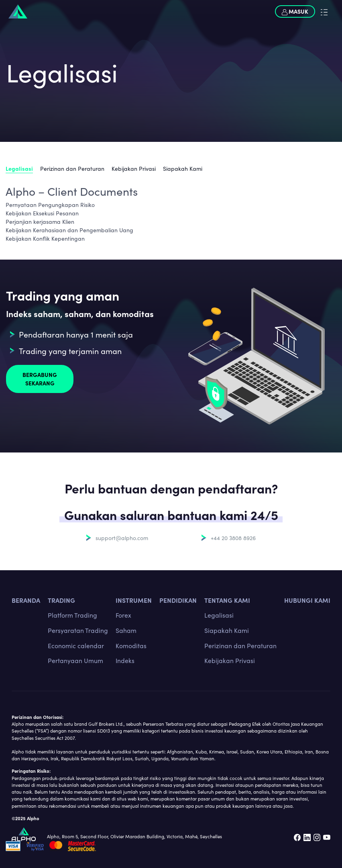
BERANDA (26, 600)
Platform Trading (72, 615)
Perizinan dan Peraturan (72, 168)
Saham (126, 630)
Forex (123, 615)
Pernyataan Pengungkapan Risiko (50, 205)
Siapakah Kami (183, 168)
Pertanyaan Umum (75, 660)
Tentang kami (227, 600)
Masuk (295, 11)
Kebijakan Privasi (134, 168)
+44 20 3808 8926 (233, 538)
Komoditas (131, 645)
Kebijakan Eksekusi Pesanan (42, 213)
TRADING (61, 600)
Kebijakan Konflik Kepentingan (45, 238)
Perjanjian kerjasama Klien (40, 221)
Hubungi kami (307, 600)
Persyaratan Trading (78, 630)
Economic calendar (76, 645)
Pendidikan (178, 600)
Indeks (125, 660)
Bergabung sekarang (40, 379)
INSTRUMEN (134, 600)
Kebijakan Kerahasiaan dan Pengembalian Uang (69, 230)
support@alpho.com (122, 538)
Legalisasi (19, 168)
